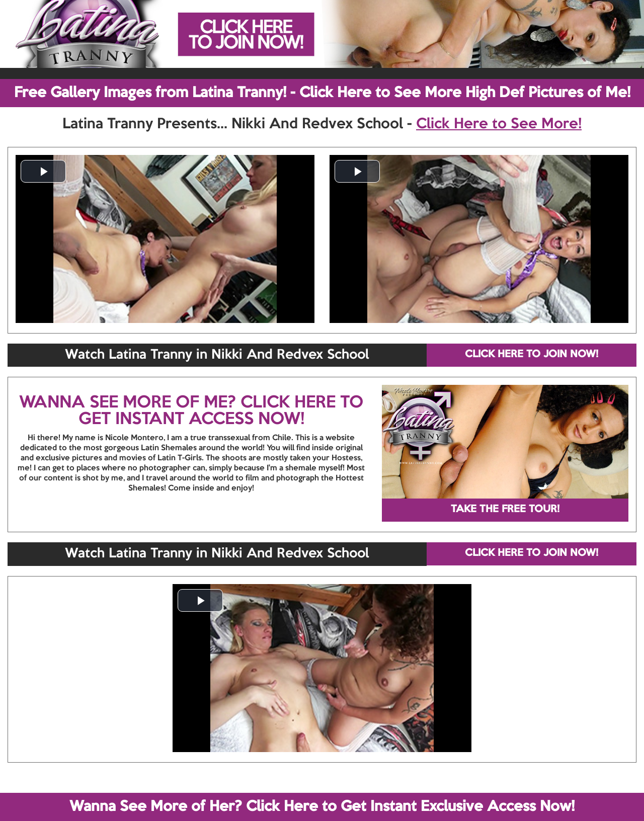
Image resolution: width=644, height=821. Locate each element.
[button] (43, 171)
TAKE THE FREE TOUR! (505, 510)
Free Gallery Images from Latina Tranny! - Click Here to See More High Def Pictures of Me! (322, 93)
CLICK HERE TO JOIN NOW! (532, 355)
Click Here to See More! (499, 124)
